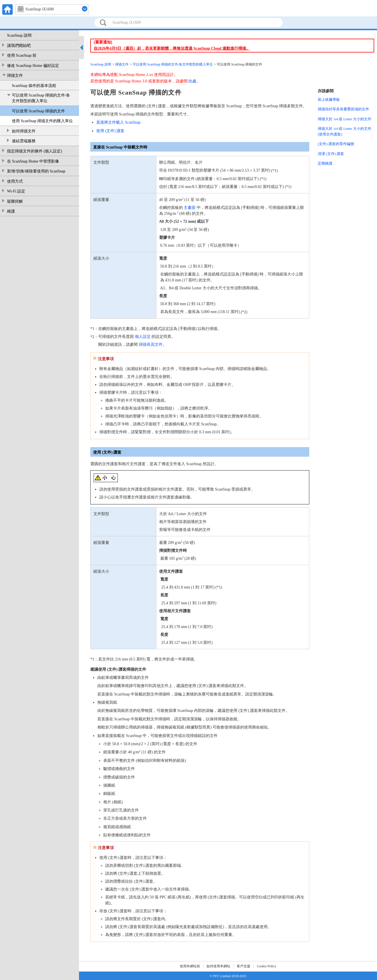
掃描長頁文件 (151, 344)
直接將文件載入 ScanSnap (118, 122)
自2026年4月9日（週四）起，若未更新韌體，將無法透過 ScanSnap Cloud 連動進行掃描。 (172, 48)
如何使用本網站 (218, 966)
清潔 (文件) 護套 (331, 154)
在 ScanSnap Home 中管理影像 (33, 161)
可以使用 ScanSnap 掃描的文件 (38, 111)
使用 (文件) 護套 (110, 131)
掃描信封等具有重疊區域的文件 (343, 109)
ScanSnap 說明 (19, 35)
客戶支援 (244, 966)
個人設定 (143, 337)
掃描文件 (15, 76)
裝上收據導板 (329, 99)
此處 (192, 81)
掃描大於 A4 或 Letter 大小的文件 (345, 119)
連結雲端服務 (24, 141)
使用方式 (15, 181)
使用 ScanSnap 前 (22, 55)
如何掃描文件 (24, 131)
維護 (11, 211)
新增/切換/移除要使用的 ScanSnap (36, 171)
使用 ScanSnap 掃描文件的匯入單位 (42, 121)
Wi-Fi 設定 (16, 191)
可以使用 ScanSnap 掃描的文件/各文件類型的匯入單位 (41, 98)
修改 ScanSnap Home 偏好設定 (33, 66)
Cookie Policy (266, 966)
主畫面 (190, 208)
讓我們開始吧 (19, 46)
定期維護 (325, 163)
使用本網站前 (190, 966)
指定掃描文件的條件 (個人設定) (35, 151)
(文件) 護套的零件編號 (336, 144)
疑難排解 (15, 201)
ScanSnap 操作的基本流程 (34, 86)
